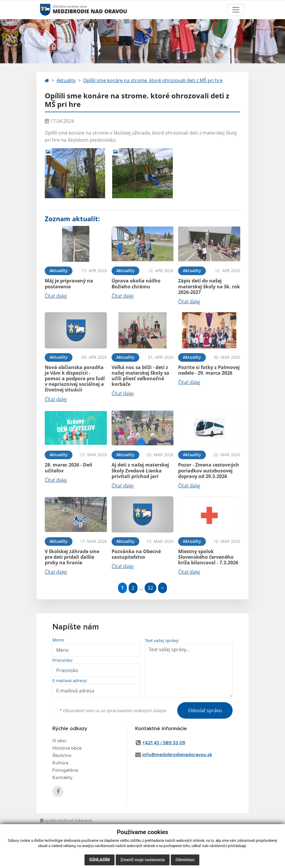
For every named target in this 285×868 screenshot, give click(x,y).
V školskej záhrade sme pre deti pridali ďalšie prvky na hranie (72, 557)
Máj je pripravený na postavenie (69, 283)
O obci (59, 741)
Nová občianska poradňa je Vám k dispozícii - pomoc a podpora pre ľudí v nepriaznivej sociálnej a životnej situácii (75, 379)
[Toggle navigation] (236, 10)
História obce (67, 748)
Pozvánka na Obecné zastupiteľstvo (136, 554)
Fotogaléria (65, 770)
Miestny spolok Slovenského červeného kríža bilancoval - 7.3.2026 (208, 557)
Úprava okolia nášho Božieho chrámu (136, 283)
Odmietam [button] (185, 860)
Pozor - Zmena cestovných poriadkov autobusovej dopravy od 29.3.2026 (209, 470)
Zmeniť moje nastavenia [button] (143, 860)
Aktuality (66, 80)
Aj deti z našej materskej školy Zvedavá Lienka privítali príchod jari (140, 470)
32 (150, 588)
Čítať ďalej (56, 296)
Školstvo (62, 755)
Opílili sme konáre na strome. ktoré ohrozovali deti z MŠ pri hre (153, 80)
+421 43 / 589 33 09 (164, 743)
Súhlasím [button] (100, 860)
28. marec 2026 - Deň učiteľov (69, 468)
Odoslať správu (205, 710)
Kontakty (62, 778)
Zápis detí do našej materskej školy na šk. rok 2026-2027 (209, 286)
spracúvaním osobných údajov (136, 711)
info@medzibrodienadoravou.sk (177, 755)
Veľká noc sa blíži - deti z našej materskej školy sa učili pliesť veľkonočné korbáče (140, 376)
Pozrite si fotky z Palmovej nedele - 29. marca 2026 (209, 370)
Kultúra (60, 763)
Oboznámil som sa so (113, 711)
